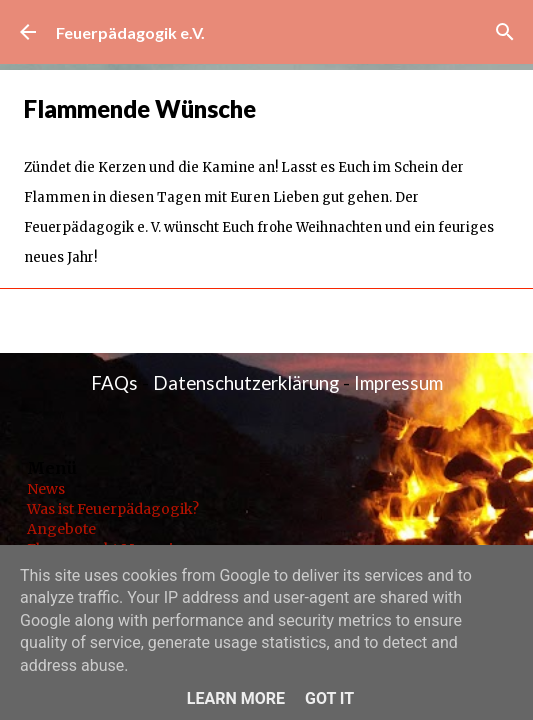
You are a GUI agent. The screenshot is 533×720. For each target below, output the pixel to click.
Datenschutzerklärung (246, 383)
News (46, 489)
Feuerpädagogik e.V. (130, 32)
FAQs (114, 383)
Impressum (398, 383)
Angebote (61, 529)
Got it (329, 698)
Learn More (236, 698)
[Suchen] (505, 32)
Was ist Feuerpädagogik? (113, 509)
